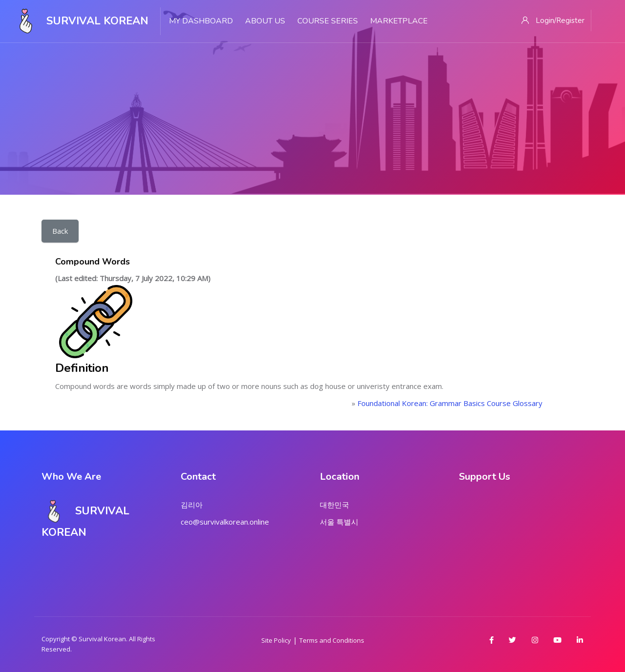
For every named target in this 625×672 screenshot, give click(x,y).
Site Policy (276, 640)
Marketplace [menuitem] (399, 21)
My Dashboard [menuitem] (201, 21)
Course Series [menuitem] (328, 21)
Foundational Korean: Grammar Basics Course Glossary (450, 403)
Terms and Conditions (332, 640)
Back (60, 231)
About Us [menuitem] (265, 21)
